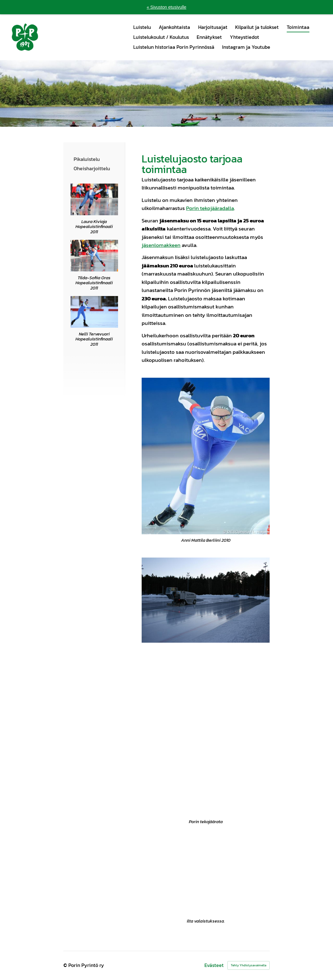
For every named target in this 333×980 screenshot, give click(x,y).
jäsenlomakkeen (161, 245)
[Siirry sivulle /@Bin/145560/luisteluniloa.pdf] (94, 312)
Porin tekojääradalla (210, 208)
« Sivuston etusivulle (166, 7)
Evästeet (214, 965)
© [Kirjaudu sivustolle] (66, 965)
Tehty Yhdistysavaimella (249, 965)
